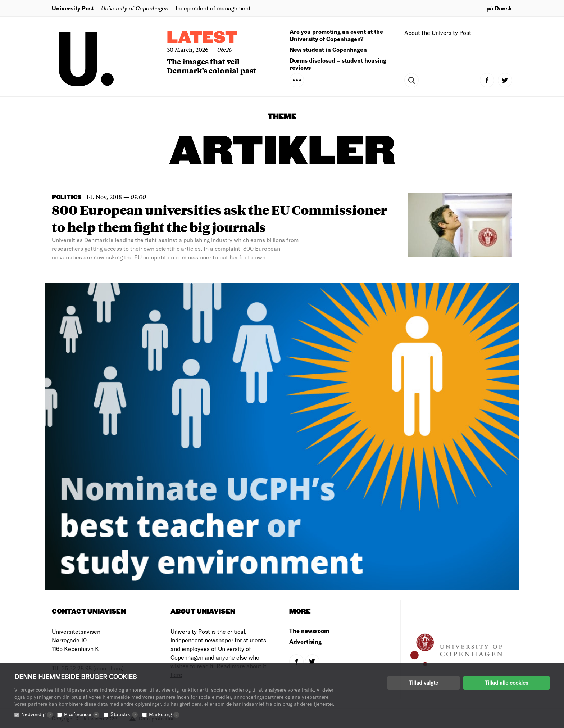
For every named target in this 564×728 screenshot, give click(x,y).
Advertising (305, 641)
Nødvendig (37, 714)
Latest (202, 38)
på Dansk (499, 8)
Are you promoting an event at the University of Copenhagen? (336, 35)
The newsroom (309, 631)
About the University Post (438, 33)
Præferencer (82, 714)
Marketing (164, 714)
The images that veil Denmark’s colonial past (211, 66)
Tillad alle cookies (506, 683)
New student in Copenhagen (328, 49)
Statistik (124, 714)
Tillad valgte (424, 683)
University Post (73, 8)
